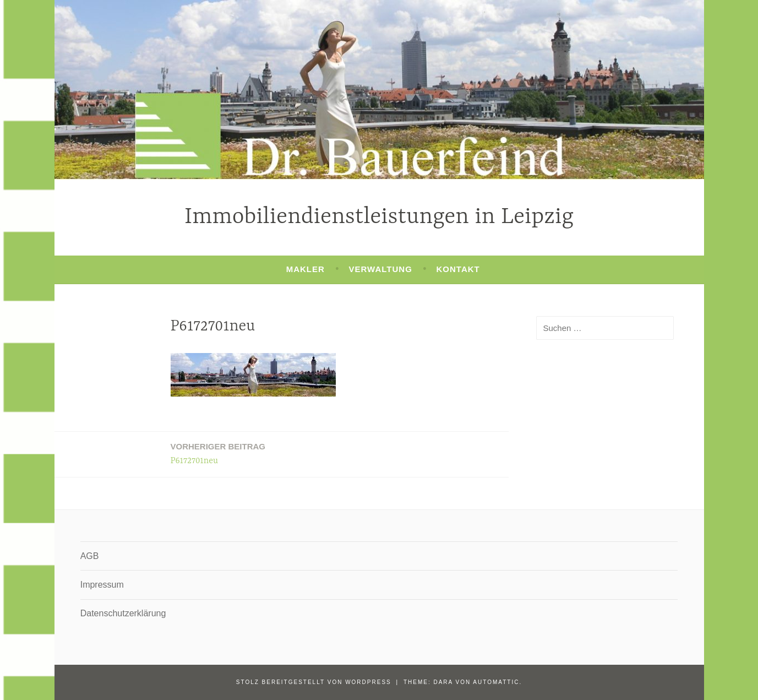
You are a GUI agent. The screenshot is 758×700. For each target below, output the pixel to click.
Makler (306, 269)
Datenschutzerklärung (123, 613)
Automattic (496, 682)
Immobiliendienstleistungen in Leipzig (379, 217)
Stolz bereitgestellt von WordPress (314, 682)
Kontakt (458, 269)
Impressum (102, 585)
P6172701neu (218, 453)
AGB (90, 556)
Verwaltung (381, 269)
